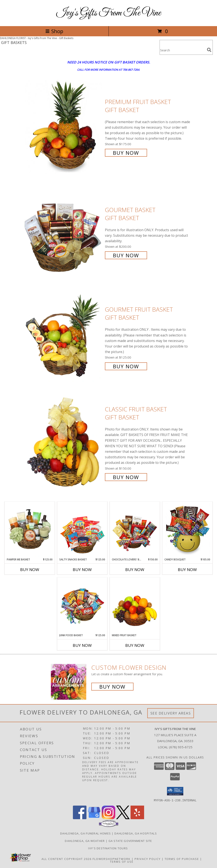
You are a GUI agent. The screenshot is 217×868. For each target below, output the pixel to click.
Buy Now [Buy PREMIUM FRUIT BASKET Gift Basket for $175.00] (126, 153)
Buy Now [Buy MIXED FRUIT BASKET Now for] (135, 645)
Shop (54, 31)
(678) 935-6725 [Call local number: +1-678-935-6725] (181, 747)
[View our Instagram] (108, 818)
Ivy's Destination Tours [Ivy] (108, 848)
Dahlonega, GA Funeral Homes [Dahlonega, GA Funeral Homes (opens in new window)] (86, 833)
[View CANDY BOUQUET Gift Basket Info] (187, 530)
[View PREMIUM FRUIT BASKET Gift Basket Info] (64, 127)
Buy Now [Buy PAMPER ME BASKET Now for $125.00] (30, 570)
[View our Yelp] (137, 818)
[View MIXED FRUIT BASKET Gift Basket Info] (135, 606)
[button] (175, 791)
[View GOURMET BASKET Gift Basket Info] (64, 232)
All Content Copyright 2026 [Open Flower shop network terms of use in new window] (67, 859)
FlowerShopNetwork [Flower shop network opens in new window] (112, 859)
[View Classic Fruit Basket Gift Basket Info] (64, 443)
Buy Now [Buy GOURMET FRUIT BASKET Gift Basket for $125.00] (126, 366)
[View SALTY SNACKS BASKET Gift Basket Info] (82, 530)
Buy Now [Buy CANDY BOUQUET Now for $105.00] (187, 570)
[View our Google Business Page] (94, 818)
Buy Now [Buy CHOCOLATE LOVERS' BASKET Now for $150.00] (135, 570)
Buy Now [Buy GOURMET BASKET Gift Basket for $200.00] (126, 255)
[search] (209, 50)
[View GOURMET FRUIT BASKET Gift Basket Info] (64, 337)
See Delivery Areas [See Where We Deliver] (171, 713)
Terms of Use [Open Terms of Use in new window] (122, 861)
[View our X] (123, 818)
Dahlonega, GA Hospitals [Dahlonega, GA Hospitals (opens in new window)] (136, 833)
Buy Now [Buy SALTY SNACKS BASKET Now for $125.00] (82, 570)
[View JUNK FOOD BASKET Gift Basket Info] (82, 606)
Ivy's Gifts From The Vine (109, 13)
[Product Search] (182, 50)
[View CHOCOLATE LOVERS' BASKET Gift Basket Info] (135, 530)
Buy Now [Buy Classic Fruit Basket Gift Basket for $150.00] (126, 477)
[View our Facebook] (80, 818)
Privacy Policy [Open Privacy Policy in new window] (148, 859)
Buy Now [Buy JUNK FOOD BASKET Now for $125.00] (82, 645)
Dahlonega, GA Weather (85, 841)
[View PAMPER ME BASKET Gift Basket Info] (30, 530)
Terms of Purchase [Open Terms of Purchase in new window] (182, 859)
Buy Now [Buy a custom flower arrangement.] (112, 687)
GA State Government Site (130, 841)
